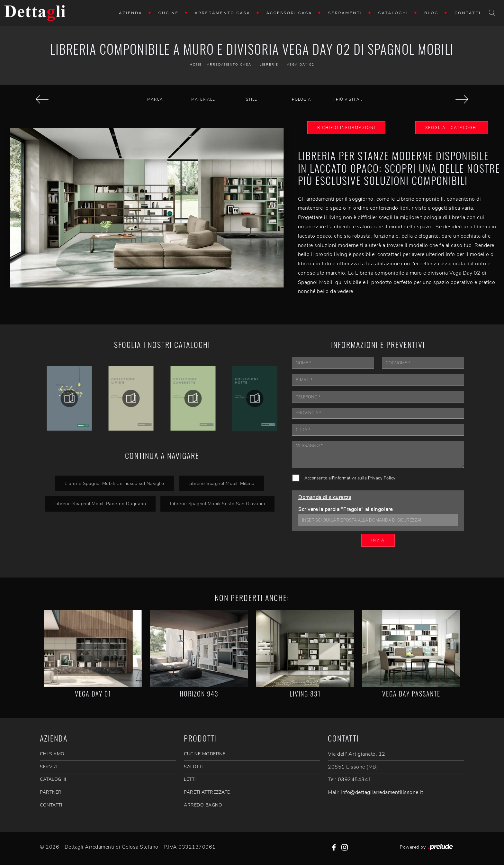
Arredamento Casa (223, 13)
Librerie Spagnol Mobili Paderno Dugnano (100, 504)
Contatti (468, 13)
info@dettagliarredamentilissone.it (382, 792)
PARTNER (51, 792)
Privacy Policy (382, 478)
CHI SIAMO (52, 754)
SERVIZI (49, 767)
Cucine (169, 13)
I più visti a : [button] (348, 99)
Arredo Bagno (203, 805)
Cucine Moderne (205, 754)
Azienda (131, 13)
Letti (190, 779)
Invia (378, 540)
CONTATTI (51, 805)
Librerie (269, 65)
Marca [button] (155, 99)
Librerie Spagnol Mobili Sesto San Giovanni (217, 504)
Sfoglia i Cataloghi (452, 128)
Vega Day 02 (301, 65)
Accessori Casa (289, 13)
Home (196, 65)
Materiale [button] (203, 99)
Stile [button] (252, 99)
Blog (431, 13)
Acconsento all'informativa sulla (350, 478)
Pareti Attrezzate (207, 792)
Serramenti (345, 13)
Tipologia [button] (300, 99)
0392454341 (355, 779)
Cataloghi (393, 13)
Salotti (193, 767)
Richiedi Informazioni (346, 128)
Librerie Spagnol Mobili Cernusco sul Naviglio (114, 483)
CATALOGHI (53, 779)
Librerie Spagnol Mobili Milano (221, 483)
